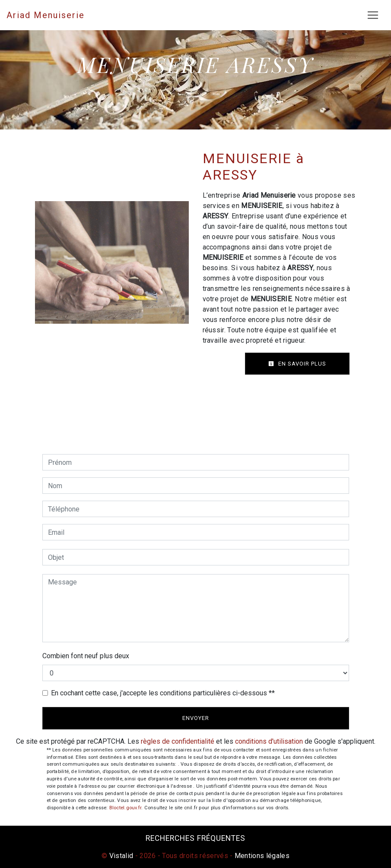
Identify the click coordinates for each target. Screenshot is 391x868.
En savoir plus (297, 364)
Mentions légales (261, 856)
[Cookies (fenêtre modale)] (3, 863)
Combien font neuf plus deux (86, 656)
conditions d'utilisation (269, 741)
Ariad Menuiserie (46, 15)
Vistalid (121, 856)
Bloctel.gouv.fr (125, 808)
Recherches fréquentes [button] (195, 838)
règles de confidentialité (178, 741)
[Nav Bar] (373, 15)
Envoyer (196, 718)
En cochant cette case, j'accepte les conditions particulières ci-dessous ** (163, 693)
